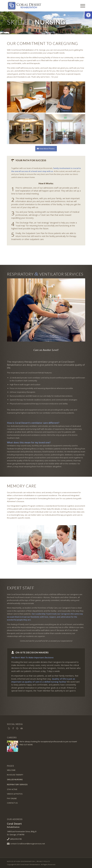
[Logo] (38, 6)
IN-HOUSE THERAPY (15, 775)
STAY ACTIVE (12, 789)
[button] (88, 15)
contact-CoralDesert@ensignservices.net (28, 844)
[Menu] (81, 6)
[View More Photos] (46, 149)
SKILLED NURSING (15, 779)
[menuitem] (81, 6)
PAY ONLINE (12, 798)
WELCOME (11, 770)
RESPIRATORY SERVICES (17, 784)
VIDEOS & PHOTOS (15, 794)
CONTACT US (12, 803)
